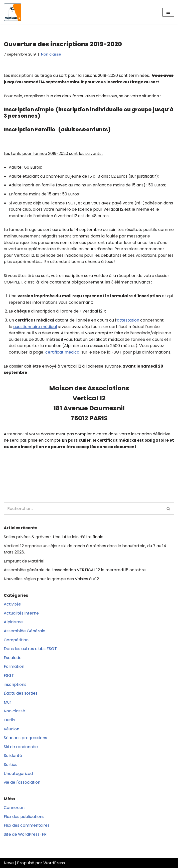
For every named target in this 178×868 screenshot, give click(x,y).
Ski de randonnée (21, 747)
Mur (8, 702)
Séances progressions (25, 738)
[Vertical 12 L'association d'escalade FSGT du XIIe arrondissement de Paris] (13, 12)
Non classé (51, 54)
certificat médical (63, 352)
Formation (14, 666)
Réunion (12, 729)
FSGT (9, 675)
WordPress (54, 863)
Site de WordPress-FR (25, 834)
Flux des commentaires (27, 825)
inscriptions (15, 684)
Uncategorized (18, 774)
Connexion (14, 808)
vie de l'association (22, 782)
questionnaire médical (35, 327)
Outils (9, 720)
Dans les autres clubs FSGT (30, 649)
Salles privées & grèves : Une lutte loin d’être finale (54, 537)
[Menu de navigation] (168, 12)
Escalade (13, 658)
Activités (12, 604)
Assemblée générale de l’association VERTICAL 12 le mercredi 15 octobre (75, 570)
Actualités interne (21, 613)
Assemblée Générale (25, 631)
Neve (9, 863)
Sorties (11, 765)
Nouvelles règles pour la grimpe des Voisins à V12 (51, 579)
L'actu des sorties (21, 693)
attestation (128, 320)
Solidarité (13, 756)
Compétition (16, 640)
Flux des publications (24, 817)
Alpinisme (13, 622)
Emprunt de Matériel (24, 561)
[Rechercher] (83, 509)
